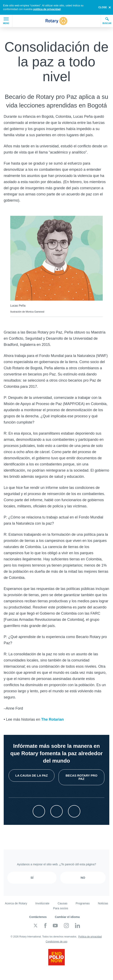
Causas (62, 903)
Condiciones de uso (56, 942)
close (103, 7)
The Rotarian (52, 719)
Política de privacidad (90, 937)
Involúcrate (42, 903)
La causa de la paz (31, 775)
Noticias (103, 903)
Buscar (107, 21)
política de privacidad (47, 9)
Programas (83, 903)
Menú (6, 21)
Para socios (61, 908)
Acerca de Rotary (16, 903)
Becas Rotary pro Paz (81, 777)
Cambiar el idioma (67, 917)
